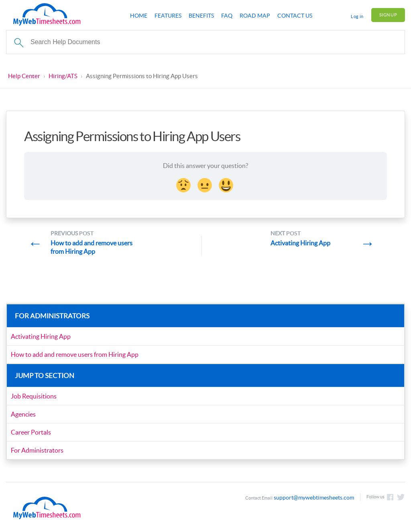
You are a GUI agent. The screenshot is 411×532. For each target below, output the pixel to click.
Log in (357, 16)
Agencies (23, 414)
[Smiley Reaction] (227, 184)
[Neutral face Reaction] (205, 184)
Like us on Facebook (390, 497)
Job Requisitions (34, 396)
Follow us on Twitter (401, 497)
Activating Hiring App (41, 336)
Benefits (201, 16)
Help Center (24, 76)
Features (168, 16)
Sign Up (388, 15)
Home (139, 16)
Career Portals (31, 432)
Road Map (255, 16)
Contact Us (295, 16)
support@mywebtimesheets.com (314, 498)
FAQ (227, 16)
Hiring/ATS (63, 76)
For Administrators (37, 450)
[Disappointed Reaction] (184, 184)
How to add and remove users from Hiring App (75, 354)
